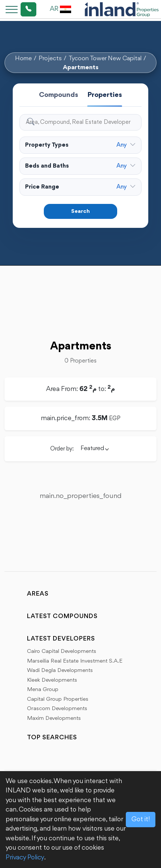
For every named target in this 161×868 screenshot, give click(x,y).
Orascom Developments (57, 709)
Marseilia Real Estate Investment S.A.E (75, 661)
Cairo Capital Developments (62, 652)
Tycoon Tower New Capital (105, 59)
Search (80, 212)
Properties (105, 95)
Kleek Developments (52, 680)
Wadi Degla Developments (60, 671)
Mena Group (43, 690)
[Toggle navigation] (9, 9)
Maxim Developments (54, 719)
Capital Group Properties (58, 699)
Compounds (59, 95)
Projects (50, 59)
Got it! (141, 819)
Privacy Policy (25, 858)
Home (23, 59)
